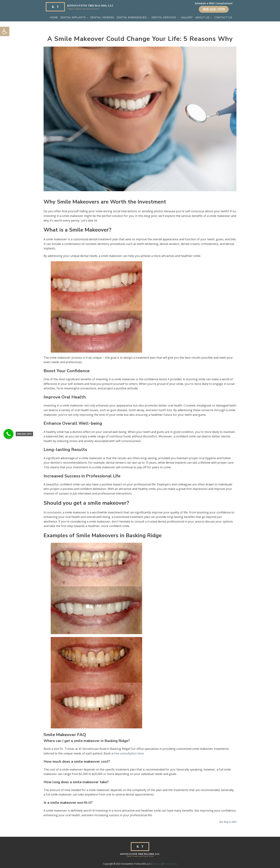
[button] (5, 31)
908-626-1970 (214, 9)
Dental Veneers (102, 17)
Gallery (187, 17)
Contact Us (223, 17)
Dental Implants (73, 17)
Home (54, 17)
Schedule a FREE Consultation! (214, 3)
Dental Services (164, 17)
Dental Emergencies (132, 17)
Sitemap (157, 864)
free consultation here (129, 753)
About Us (202, 17)
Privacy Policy (170, 864)
